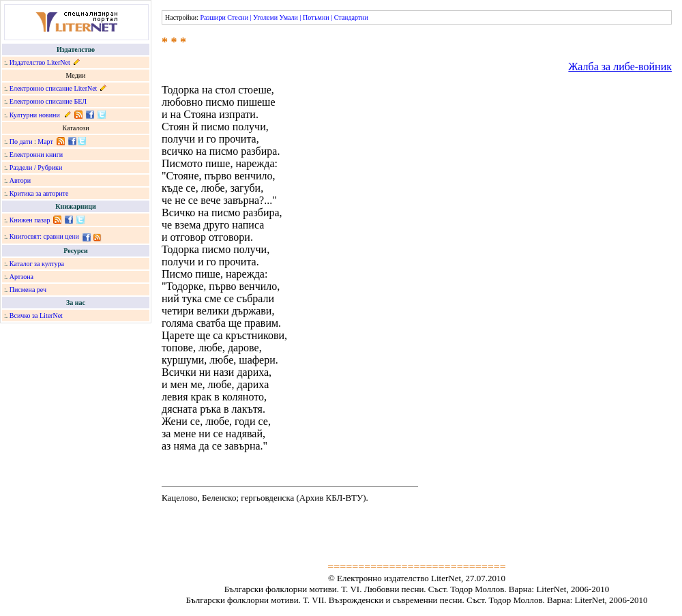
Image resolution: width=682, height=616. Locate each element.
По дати (21, 142)
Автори (20, 180)
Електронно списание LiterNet (54, 88)
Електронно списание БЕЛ (48, 101)
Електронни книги (36, 155)
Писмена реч (28, 290)
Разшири (212, 17)
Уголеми (265, 17)
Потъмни (316, 17)
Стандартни (351, 17)
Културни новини (35, 115)
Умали (289, 17)
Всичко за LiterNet (36, 316)
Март (45, 142)
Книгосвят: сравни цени (44, 236)
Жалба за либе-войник (620, 67)
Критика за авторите (39, 193)
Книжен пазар (30, 220)
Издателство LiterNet (40, 62)
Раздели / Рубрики (36, 167)
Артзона (21, 277)
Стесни (238, 17)
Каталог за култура (37, 264)
